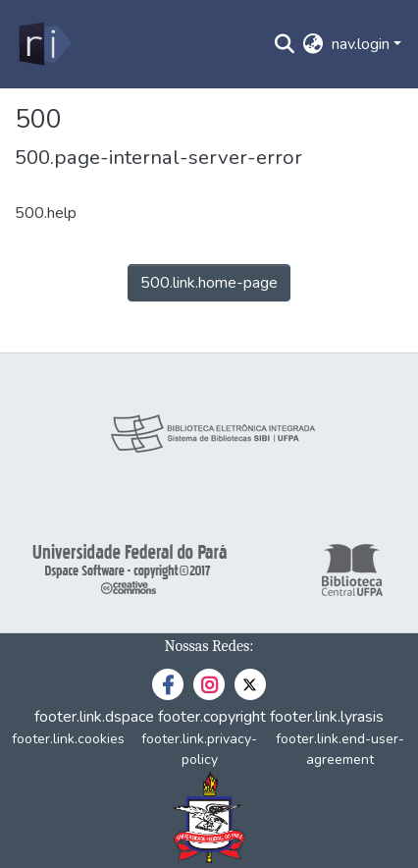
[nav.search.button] (285, 44)
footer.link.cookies (68, 739)
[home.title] (44, 44)
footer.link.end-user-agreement (340, 749)
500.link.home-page (209, 283)
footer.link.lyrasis (327, 717)
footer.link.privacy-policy (199, 749)
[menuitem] (313, 44)
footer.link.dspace (94, 717)
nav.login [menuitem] (361, 44)
